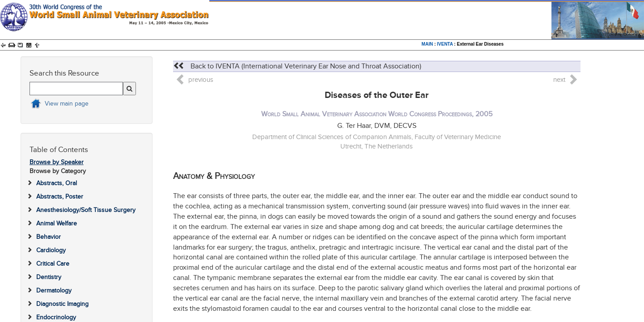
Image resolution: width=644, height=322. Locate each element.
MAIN (428, 44)
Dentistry (49, 277)
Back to (297, 66)
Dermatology (54, 290)
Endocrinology (56, 317)
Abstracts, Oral (57, 183)
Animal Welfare (57, 223)
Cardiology (51, 250)
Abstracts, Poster (60, 197)
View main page (67, 104)
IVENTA (445, 44)
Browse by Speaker (57, 162)
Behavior (49, 237)
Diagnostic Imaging (62, 304)
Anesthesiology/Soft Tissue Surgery (86, 210)
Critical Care (53, 264)
